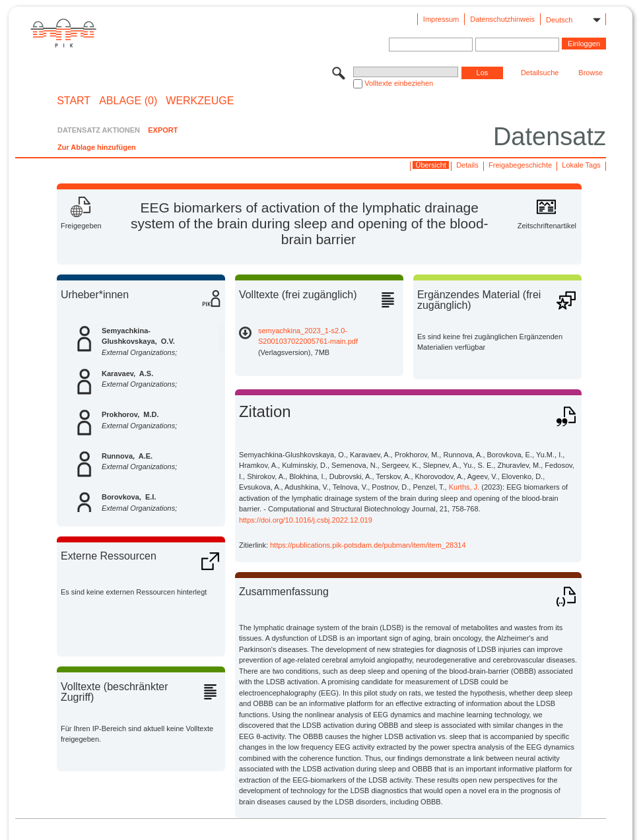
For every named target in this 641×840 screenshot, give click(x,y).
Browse (590, 73)
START (74, 101)
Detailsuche (540, 73)
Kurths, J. (464, 487)
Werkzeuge (200, 101)
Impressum (441, 19)
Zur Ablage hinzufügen (97, 147)
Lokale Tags (581, 165)
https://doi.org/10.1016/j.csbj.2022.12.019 (306, 520)
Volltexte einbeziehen (399, 83)
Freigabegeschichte (520, 165)
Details (467, 165)
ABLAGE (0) (128, 101)
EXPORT (163, 130)
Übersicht (430, 165)
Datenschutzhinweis (502, 19)
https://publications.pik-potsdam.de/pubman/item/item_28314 (368, 545)
